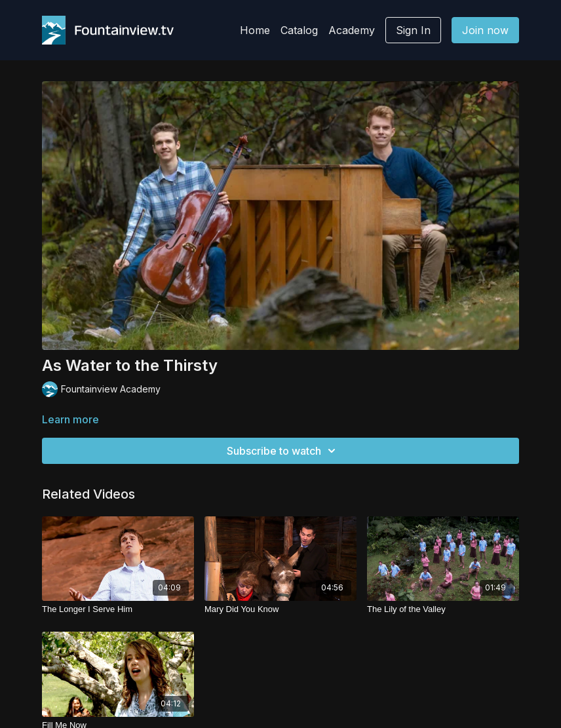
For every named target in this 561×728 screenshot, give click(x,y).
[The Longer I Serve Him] (118, 609)
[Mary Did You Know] (280, 609)
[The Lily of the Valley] (443, 609)
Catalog (299, 30)
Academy (352, 30)
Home (255, 30)
